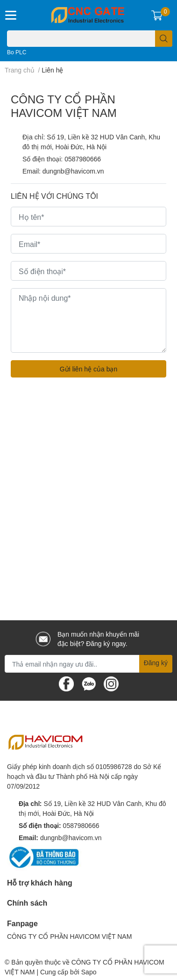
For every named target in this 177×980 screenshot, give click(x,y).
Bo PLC (17, 52)
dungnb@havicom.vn (73, 171)
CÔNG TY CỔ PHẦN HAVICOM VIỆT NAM (69, 936)
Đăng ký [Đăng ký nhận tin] (156, 663)
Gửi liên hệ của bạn (89, 369)
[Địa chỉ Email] (88, 664)
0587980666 (83, 159)
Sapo (89, 972)
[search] (164, 39)
